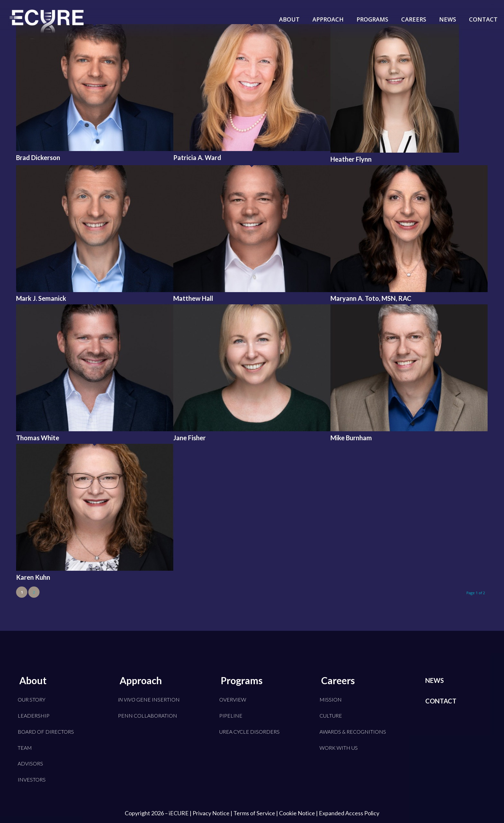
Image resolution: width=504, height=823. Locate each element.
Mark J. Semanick (41, 298)
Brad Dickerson (38, 157)
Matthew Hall (193, 298)
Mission (331, 699)
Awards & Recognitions (353, 732)
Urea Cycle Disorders (249, 732)
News (435, 680)
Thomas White (38, 438)
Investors (32, 779)
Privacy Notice (211, 813)
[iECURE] (47, 29)
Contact (441, 701)
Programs (242, 680)
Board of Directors (46, 732)
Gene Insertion (149, 699)
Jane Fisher (189, 438)
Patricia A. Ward (197, 157)
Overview (233, 699)
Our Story (32, 699)
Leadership (34, 716)
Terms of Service (254, 813)
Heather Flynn (351, 159)
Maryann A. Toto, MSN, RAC (371, 298)
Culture (331, 716)
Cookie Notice (297, 813)
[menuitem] (289, 14)
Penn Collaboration (148, 716)
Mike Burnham (351, 438)
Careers (338, 680)
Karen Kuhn (33, 577)
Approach (141, 680)
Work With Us (339, 748)
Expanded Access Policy (349, 813)
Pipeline (231, 716)
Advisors (30, 763)
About (33, 680)
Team (25, 748)
